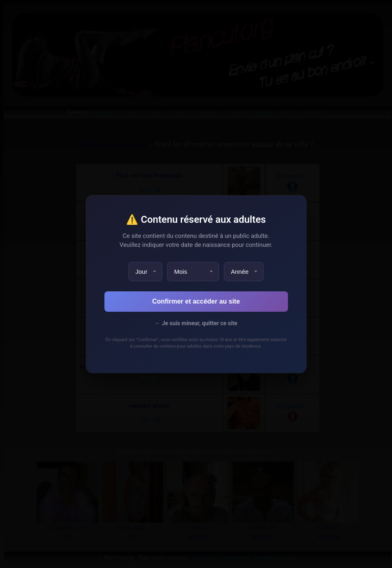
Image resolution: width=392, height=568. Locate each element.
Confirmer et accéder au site (196, 301)
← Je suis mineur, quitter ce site (196, 323)
